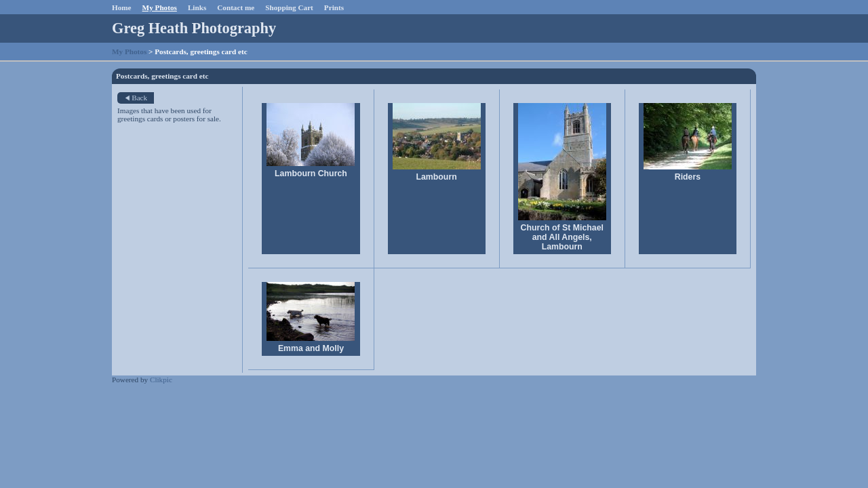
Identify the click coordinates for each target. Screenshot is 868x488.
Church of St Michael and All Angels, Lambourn (562, 237)
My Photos (160, 7)
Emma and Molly (311, 348)
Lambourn (437, 177)
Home (122, 7)
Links (197, 7)
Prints (334, 7)
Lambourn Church (311, 174)
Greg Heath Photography (194, 28)
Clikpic (161, 380)
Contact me (236, 7)
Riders (688, 177)
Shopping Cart (289, 7)
